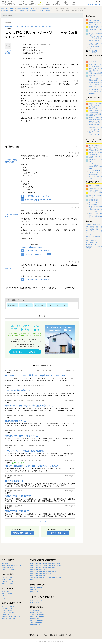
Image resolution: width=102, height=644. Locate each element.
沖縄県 (32, 580)
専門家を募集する (58, 533)
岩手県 (40, 563)
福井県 (45, 567)
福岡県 (32, 578)
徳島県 (32, 576)
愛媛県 (40, 576)
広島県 (45, 573)
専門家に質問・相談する (22, 533)
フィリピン (89, 235)
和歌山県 (54, 571)
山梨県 (49, 567)
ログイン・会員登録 (94, 4)
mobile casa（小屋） (8, 608)
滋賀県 (32, 571)
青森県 (36, 563)
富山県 (36, 567)
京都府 (36, 571)
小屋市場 (4, 596)
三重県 (45, 569)
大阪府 (40, 571)
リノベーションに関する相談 (37, 614)
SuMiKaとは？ (6, 563)
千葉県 (49, 565)
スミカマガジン (6, 598)
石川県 (40, 567)
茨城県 (32, 565)
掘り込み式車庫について (95, 174)
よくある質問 (60, 635)
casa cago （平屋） (7, 610)
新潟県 (32, 567)
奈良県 (49, 571)
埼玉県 (45, 565)
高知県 (45, 576)
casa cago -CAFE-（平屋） (9, 619)
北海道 (32, 563)
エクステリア (29, 27)
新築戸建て (9, 27)
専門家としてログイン (8, 584)
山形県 (54, 563)
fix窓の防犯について (91, 244)
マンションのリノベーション (94, 242)
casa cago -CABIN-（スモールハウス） (12, 617)
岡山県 (40, 573)
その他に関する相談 (35, 625)
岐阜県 (32, 569)
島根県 (36, 573)
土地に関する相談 (34, 619)
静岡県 (36, 569)
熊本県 (45, 578)
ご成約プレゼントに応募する (9, 569)
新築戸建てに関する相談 (36, 612)
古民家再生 (92, 93)
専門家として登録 (7, 579)
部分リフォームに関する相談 (37, 617)
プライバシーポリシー (42, 635)
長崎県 (40, 578)
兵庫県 (45, 571)
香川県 (36, 576)
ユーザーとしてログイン (8, 582)
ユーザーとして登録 (7, 577)
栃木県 (36, 565)
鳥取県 (32, 573)
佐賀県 (36, 578)
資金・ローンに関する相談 (37, 621)
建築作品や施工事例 (7, 594)
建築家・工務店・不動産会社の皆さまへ (12, 565)
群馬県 (40, 565)
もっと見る (42, 521)
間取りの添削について (92, 240)
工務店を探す (33, 590)
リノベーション (19, 27)
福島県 (58, 563)
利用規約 (32, 635)
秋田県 (49, 563)
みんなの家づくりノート (8, 592)
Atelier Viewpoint (11, 269)
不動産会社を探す (34, 592)
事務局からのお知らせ (8, 567)
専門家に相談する (36, 607)
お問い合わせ (69, 635)
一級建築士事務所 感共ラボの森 (11, 161)
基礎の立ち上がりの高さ (95, 41)
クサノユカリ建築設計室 (12, 215)
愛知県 (40, 569)
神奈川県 (59, 565)
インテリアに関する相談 (36, 623)
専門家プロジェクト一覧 (36, 600)
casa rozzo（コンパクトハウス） (10, 614)
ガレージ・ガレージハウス (43, 27)
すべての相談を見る (35, 610)
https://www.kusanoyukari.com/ (33, 247)
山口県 (49, 573)
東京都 (7, 53)
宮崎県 (54, 578)
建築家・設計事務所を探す (37, 588)
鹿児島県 (59, 578)
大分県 (49, 578)
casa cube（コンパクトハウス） (10, 612)
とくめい (8, 51)
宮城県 (45, 563)
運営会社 (52, 635)
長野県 (54, 567)
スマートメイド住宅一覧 (8, 606)
